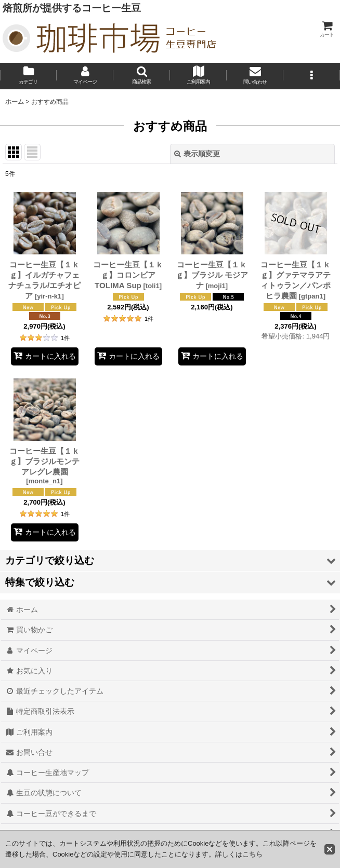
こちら (252, 854)
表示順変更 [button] (197, 154)
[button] (142, 76)
